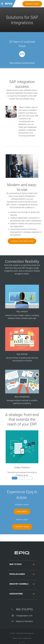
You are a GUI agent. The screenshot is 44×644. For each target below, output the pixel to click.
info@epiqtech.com (24, 616)
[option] (22, 54)
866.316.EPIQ (24, 609)
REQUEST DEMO (32, 4)
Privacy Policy (17, 638)
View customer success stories (22, 63)
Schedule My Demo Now (22, 241)
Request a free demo (24, 621)
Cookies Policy (27, 638)
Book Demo (22, 512)
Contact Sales (22, 527)
